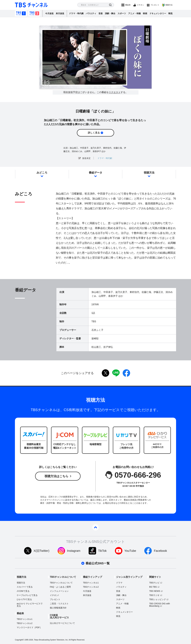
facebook (126, 373)
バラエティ (91, 13)
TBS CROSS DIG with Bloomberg (160, 605)
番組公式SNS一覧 (98, 563)
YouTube (130, 551)
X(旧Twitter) (41, 551)
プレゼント (155, 5)
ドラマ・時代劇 (76, 13)
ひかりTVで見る (24, 599)
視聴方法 (169, 5)
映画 (145, 13)
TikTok (102, 551)
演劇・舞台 (110, 13)
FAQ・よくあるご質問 (60, 587)
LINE (116, 373)
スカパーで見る (25, 587)
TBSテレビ (154, 583)
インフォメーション (59, 591)
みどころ (42, 173)
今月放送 (49, 13)
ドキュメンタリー (158, 13)
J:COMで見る (23, 591)
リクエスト (115, 92)
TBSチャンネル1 (21, 13)
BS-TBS (153, 587)
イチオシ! (54, 595)
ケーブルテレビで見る (27, 595)
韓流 (170, 13)
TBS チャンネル (31, 5)
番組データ (95, 173)
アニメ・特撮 (134, 13)
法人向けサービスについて (62, 623)
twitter (105, 373)
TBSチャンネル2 (34, 13)
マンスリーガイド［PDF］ (29, 627)
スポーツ (122, 13)
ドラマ (119, 583)
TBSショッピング (158, 599)
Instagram (74, 551)
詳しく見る (94, 133)
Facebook (160, 551)
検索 (110, 5)
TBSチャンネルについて (61, 583)
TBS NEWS (155, 591)
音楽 (101, 13)
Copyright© (19, 640)
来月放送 (60, 13)
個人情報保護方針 (58, 608)
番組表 (128, 5)
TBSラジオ (154, 595)
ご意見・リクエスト (59, 604)
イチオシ (140, 5)
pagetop (95, 527)
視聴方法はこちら (56, 476)
